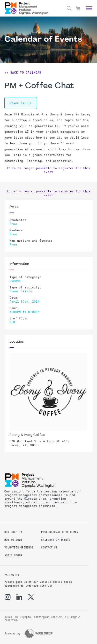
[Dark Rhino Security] (39, 634)
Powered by (12, 634)
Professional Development (60, 532)
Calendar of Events (56, 540)
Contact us (49, 548)
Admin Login (13, 555)
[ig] (8, 597)
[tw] (31, 597)
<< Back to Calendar (23, 73)
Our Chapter (13, 532)
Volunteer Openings (19, 548)
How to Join (13, 540)
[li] (19, 597)
